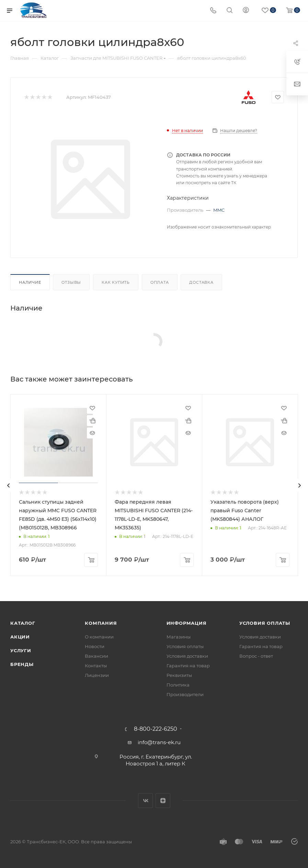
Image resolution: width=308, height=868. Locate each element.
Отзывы (71, 282)
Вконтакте (145, 801)
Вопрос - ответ (256, 656)
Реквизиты (179, 675)
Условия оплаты (185, 646)
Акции (20, 637)
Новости (95, 646)
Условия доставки (187, 656)
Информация (187, 623)
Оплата (160, 282)
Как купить (116, 282)
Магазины (179, 637)
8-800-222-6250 (156, 729)
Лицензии (97, 675)
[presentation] (9, 485)
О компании (99, 637)
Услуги (21, 650)
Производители (185, 694)
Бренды (22, 664)
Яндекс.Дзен (163, 801)
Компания (101, 623)
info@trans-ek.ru (159, 742)
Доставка (201, 282)
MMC (219, 210)
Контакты (96, 666)
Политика (178, 685)
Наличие (30, 282)
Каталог (23, 623)
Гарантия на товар (188, 666)
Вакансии (96, 656)
